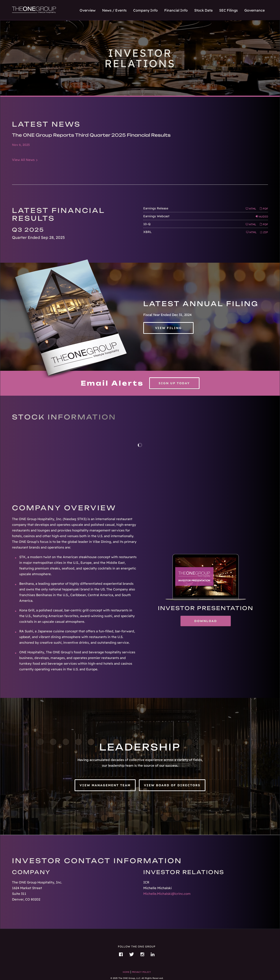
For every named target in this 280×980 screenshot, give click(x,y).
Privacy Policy (141, 972)
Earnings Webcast (156, 216)
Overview (88, 10)
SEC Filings (228, 10)
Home (126, 972)
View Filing (169, 328)
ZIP (264, 232)
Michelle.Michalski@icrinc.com (167, 894)
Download (213, 622)
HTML (251, 209)
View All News (23, 160)
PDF (264, 209)
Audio (262, 217)
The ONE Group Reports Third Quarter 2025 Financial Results (91, 135)
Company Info (145, 10)
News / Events (114, 10)
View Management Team (105, 785)
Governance (255, 10)
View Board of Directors (172, 785)
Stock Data (203, 10)
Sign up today (174, 383)
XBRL (147, 232)
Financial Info (176, 10)
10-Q (147, 224)
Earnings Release (156, 208)
